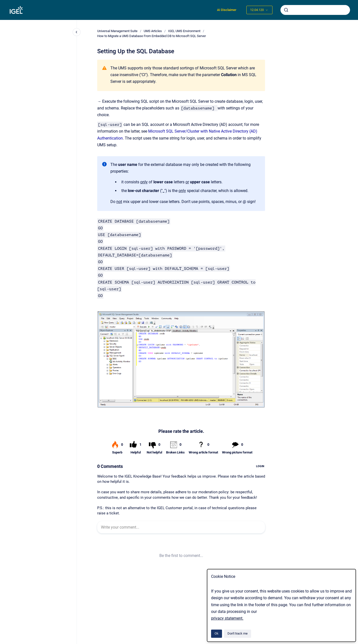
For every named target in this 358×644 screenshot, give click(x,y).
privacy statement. (227, 618)
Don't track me (238, 633)
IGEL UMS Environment (184, 31)
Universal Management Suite (117, 31)
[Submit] (286, 10)
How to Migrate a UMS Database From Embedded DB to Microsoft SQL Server (152, 36)
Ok (217, 633)
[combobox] (315, 10)
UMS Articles (153, 31)
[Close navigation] (77, 32)
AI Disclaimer (227, 10)
